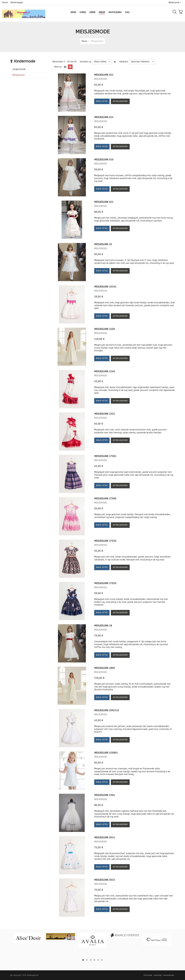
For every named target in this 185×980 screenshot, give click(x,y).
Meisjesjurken (18, 75)
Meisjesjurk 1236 (105, 371)
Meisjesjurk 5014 (105, 837)
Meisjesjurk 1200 (105, 329)
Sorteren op (86, 62)
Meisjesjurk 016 (104, 160)
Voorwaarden (169, 975)
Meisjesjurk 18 (103, 626)
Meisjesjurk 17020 (105, 583)
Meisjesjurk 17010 (105, 541)
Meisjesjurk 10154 (105, 287)
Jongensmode (19, 69)
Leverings (158, 975)
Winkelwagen (17, 3)
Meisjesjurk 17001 (105, 456)
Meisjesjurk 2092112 (107, 710)
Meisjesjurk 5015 (105, 880)
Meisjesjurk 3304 (105, 795)
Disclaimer (148, 975)
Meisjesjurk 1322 (105, 414)
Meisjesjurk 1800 (105, 668)
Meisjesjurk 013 (104, 117)
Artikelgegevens (120, 101)
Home (5, 3)
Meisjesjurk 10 (103, 244)
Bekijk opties (102, 101)
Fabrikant (124, 62)
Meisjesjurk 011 (104, 75)
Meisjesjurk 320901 (106, 753)
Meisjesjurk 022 (104, 202)
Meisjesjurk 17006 (105, 499)
